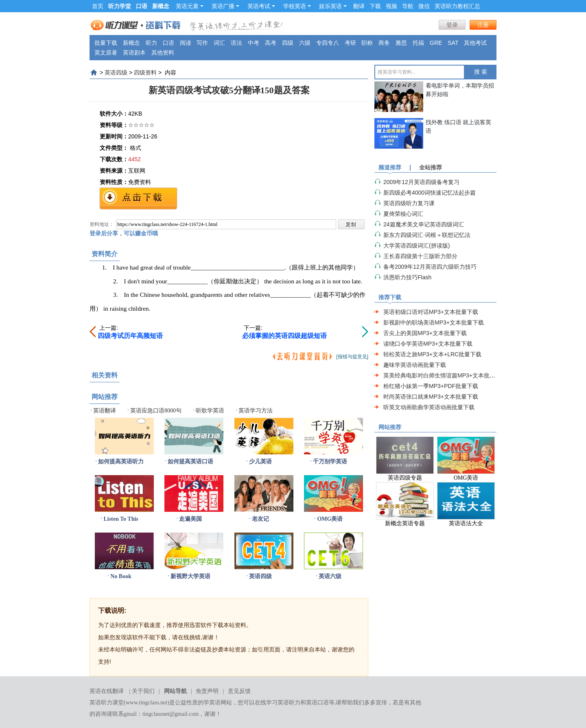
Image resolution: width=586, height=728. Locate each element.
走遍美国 (190, 519)
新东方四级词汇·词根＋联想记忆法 (427, 235)
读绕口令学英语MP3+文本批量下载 (428, 344)
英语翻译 (105, 411)
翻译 (359, 6)
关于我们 (143, 691)
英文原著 (106, 53)
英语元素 (190, 6)
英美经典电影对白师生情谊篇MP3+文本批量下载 (445, 375)
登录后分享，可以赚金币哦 (124, 233)
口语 (168, 43)
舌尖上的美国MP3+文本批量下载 (425, 333)
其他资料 (163, 53)
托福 (418, 43)
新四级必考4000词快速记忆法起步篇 (430, 193)
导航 (408, 6)
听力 (151, 43)
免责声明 (207, 691)
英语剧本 (134, 53)
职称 (367, 43)
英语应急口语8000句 (156, 411)
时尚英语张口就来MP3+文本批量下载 (431, 397)
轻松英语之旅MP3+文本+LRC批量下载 (432, 354)
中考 (254, 43)
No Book (121, 576)
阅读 (186, 43)
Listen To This (121, 519)
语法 (236, 43)
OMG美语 (330, 519)
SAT (453, 43)
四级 (288, 43)
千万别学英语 (330, 462)
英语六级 (330, 576)
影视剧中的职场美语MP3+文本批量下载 (434, 322)
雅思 (401, 43)
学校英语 (297, 6)
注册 (483, 25)
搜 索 (481, 72)
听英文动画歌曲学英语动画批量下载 (429, 407)
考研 (350, 43)
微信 (424, 6)
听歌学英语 (210, 411)
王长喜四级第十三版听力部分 (420, 256)
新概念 (131, 43)
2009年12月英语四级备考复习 (421, 182)
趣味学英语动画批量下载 (415, 365)
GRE (436, 43)
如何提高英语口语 (190, 462)
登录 (452, 25)
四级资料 (145, 72)
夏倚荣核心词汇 (403, 214)
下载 (375, 6)
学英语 (212, 703)
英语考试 (261, 6)
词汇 (219, 43)
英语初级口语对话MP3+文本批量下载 (431, 312)
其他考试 (475, 43)
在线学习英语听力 (278, 703)
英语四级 (116, 72)
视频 (391, 6)
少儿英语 (260, 462)
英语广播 (225, 6)
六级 (305, 43)
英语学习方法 (256, 411)
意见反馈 (239, 691)
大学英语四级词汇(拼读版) (417, 246)
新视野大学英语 (190, 576)
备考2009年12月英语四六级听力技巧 (430, 267)
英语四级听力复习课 (409, 203)
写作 (202, 43)
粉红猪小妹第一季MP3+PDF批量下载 (431, 386)
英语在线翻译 (107, 691)
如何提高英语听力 (121, 462)
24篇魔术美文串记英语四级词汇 (424, 224)
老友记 (260, 519)
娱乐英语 (333, 6)
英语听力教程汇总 (457, 6)
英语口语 (317, 703)
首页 (98, 6)
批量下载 (106, 43)
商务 (384, 43)
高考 (271, 43)
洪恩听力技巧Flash (407, 277)
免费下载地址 (138, 198)
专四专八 (328, 43)
